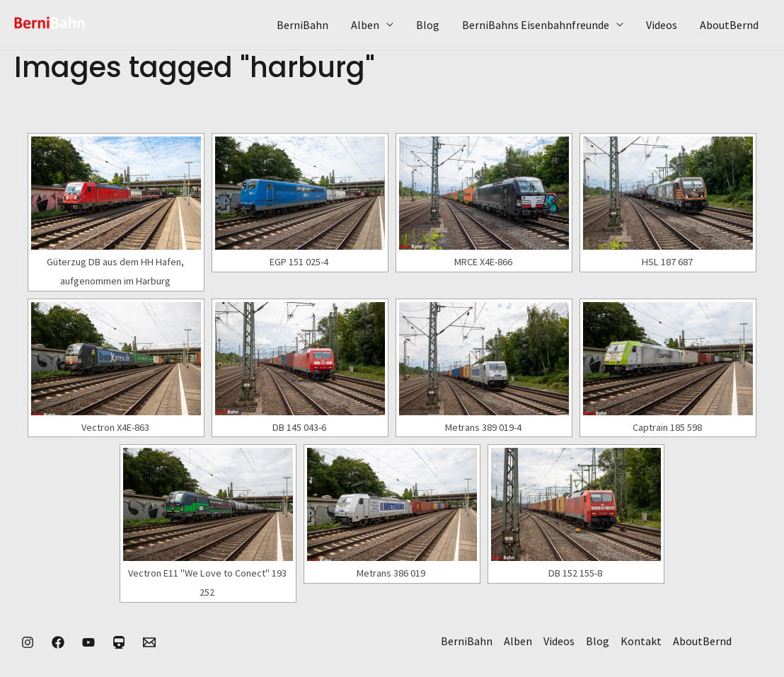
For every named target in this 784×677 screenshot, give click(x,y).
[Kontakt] (149, 642)
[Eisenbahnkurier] (119, 642)
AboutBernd (729, 25)
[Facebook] (58, 642)
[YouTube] (88, 642)
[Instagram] (28, 642)
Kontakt (641, 641)
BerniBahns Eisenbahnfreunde (536, 25)
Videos (662, 25)
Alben (365, 25)
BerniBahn (302, 25)
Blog (428, 25)
